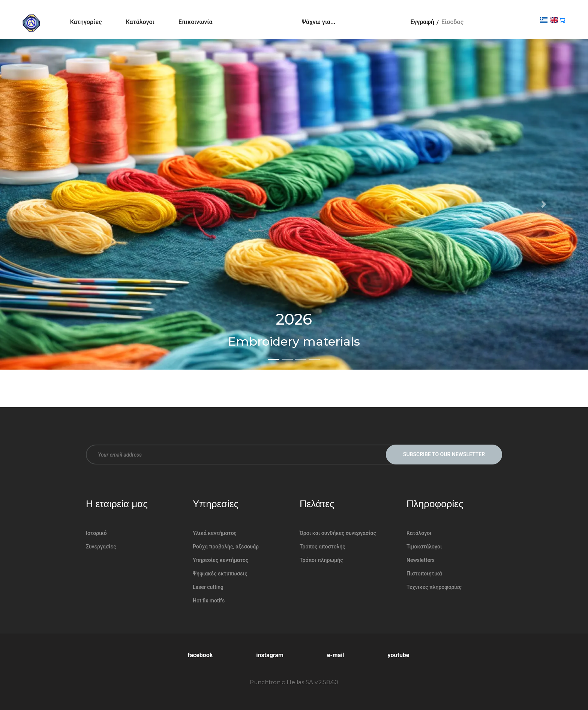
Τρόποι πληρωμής (321, 560)
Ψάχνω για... (319, 22)
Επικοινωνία (196, 22)
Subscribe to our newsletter (444, 454)
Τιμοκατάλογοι (424, 547)
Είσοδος (452, 22)
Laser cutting (208, 587)
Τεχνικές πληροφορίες (434, 587)
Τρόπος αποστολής (322, 547)
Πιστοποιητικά (424, 574)
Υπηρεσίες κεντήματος (220, 560)
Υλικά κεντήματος (215, 533)
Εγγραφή (422, 22)
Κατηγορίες (86, 22)
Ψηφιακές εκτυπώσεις (220, 574)
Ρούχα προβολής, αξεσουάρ (226, 547)
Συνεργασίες (101, 547)
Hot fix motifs (209, 601)
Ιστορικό (96, 533)
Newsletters (421, 560)
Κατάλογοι (140, 22)
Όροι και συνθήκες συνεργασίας (338, 533)
